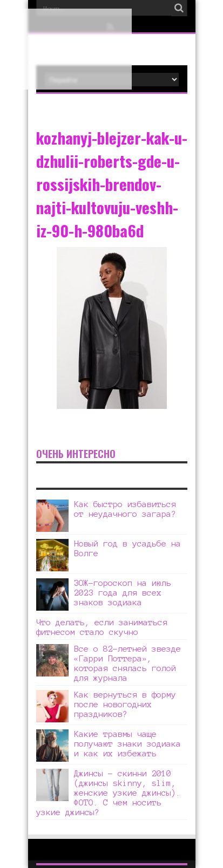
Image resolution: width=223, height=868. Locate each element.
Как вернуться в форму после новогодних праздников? (125, 704)
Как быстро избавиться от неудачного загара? (125, 509)
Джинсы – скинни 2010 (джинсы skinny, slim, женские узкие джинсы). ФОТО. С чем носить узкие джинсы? (109, 793)
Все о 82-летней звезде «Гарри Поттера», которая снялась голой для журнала (127, 663)
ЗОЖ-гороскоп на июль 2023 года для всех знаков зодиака (123, 593)
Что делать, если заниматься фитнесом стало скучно (102, 627)
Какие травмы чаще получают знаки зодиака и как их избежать (127, 744)
